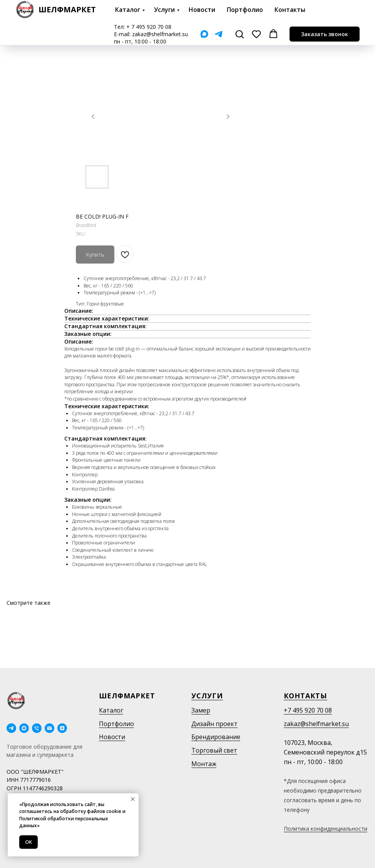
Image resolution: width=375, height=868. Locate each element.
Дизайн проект (214, 724)
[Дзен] (62, 728)
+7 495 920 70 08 (308, 710)
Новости (202, 10)
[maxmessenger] (24, 728)
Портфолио (245, 10)
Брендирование (216, 737)
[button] (239, 34)
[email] (49, 728)
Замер (201, 710)
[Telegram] (218, 34)
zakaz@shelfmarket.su (160, 34)
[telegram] (11, 728)
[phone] (37, 728)
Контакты (290, 10)
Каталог (128, 10)
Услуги (164, 10)
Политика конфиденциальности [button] (326, 829)
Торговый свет (214, 750)
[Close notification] (133, 799)
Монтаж (204, 764)
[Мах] (204, 34)
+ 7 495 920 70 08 (149, 27)
